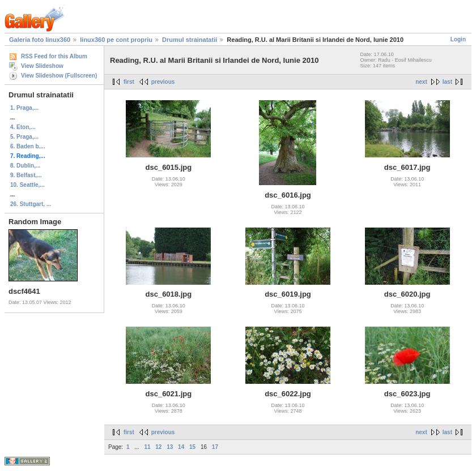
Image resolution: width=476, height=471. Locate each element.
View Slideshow (42, 66)
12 (158, 447)
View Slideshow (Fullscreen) (59, 76)
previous (163, 82)
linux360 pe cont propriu (116, 40)
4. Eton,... (23, 127)
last (447, 82)
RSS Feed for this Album (54, 56)
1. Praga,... (24, 108)
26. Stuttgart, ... (31, 204)
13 (170, 447)
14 (181, 447)
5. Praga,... (24, 137)
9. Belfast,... (26, 175)
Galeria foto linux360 (40, 40)
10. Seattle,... (27, 185)
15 (192, 447)
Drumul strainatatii (190, 40)
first (129, 82)
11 (147, 447)
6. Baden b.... (28, 146)
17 (215, 447)
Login (458, 39)
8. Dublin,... (25, 166)
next (421, 82)
